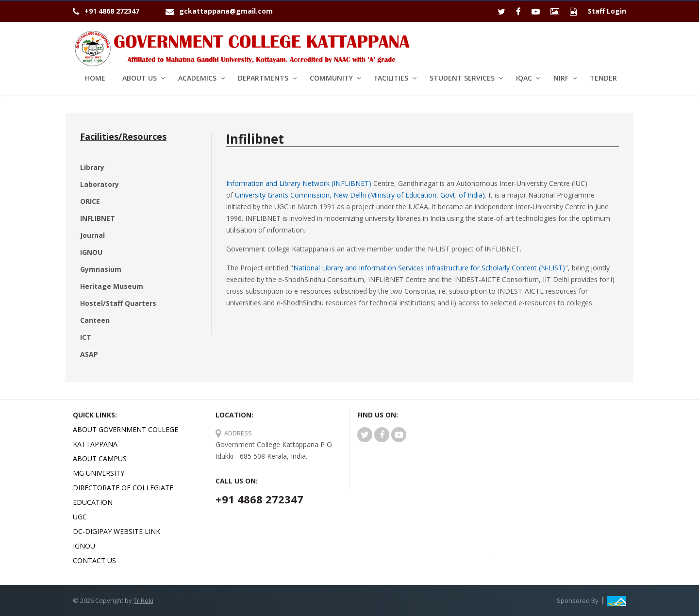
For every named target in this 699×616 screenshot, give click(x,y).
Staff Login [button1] (607, 11)
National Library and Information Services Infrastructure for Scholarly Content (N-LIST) (429, 268)
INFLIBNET (98, 218)
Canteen (95, 320)
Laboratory (100, 184)
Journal (92, 235)
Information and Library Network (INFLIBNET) (299, 183)
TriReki (143, 600)
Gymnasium (101, 269)
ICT (86, 337)
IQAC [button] (524, 78)
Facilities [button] (391, 78)
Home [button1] (95, 78)
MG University (99, 473)
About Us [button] (140, 78)
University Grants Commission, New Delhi (300, 195)
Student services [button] (462, 78)
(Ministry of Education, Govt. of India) (425, 195)
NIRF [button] (561, 78)
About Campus (100, 458)
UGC (80, 517)
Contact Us (94, 560)
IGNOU (91, 252)
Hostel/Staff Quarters (118, 303)
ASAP (89, 354)
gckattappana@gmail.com (226, 11)
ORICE (90, 201)
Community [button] (331, 78)
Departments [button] (263, 78)
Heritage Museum (112, 286)
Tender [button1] (603, 78)
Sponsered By (578, 600)
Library (92, 167)
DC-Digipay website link (116, 531)
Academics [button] (197, 78)
